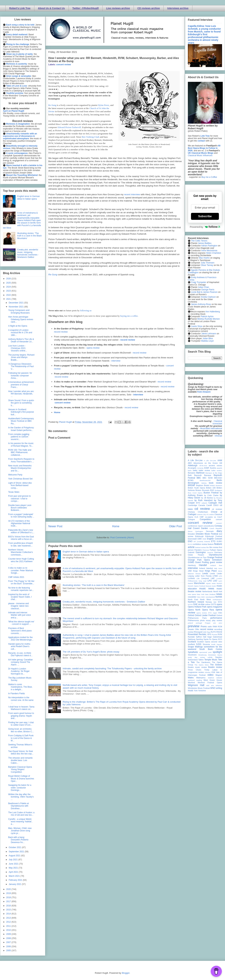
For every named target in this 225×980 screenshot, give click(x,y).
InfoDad (218, 436)
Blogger (126, 973)
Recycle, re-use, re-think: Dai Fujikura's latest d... (20, 654)
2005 (9, 951)
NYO (220, 602)
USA (213, 672)
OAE (195, 604)
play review (217, 620)
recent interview (132, 194)
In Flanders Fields (16, 694)
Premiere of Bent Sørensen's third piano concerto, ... (20, 631)
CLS (196, 517)
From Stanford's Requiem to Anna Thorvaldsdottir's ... (21, 460)
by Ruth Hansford (204, 500)
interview (116, 361)
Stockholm (192, 655)
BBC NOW (208, 478)
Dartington (199, 531)
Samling (199, 639)
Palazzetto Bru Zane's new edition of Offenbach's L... (21, 531)
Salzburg (192, 639)
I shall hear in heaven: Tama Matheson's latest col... (21, 708)
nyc (215, 602)
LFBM (215, 576)
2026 (9, 279)
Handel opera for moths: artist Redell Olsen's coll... (19, 646)
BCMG (191, 480)
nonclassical (210, 597)
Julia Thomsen (208, 263)
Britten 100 (211, 488)
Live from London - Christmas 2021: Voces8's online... (18, 348)
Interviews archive (178, 8)
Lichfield (191, 578)
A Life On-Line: (210, 461)
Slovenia (206, 644)
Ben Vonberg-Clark (91, 137)
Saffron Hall (201, 637)
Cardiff (209, 505)
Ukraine (207, 672)
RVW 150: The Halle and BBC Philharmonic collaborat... (20, 452)
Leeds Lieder (216, 573)
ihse (220, 565)
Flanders (198, 550)
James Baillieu (205, 243)
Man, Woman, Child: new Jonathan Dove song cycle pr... (20, 831)
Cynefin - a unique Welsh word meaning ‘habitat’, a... (20, 822)
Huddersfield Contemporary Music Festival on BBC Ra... (21, 421)
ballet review (204, 470)
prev (220, 623)
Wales (191, 678)
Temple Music (211, 660)
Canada (202, 505)
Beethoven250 (205, 480)
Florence (206, 550)
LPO (210, 581)
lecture (198, 574)
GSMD (191, 562)
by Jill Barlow (207, 498)
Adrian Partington (209, 246)
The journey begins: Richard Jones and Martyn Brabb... (21, 357)
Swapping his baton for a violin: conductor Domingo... (20, 788)
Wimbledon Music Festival (199, 688)
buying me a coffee (129, 316)
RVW (220, 634)
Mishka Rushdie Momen (209, 319)
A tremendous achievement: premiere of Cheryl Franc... (21, 385)
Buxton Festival (211, 493)
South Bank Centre (211, 649)
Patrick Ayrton (207, 316)
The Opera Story (202, 665)
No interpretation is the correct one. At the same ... (21, 700)
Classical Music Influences (200, 155)
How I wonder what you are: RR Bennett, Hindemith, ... (21, 394)
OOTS (213, 604)
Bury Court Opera (195, 493)
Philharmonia (193, 620)
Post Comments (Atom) (122, 537)
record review (61, 332)
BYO (198, 503)
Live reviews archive (118, 8)
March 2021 (15, 876)
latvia (220, 571)
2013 (9, 918)
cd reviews (217, 509)
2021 (9, 299)
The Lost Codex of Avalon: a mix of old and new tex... (21, 814)
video (210, 675)
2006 (9, 947)
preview (194, 626)
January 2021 (15, 884)
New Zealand (210, 594)
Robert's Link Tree (20, 8)
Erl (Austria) (198, 541)
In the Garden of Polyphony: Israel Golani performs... (21, 429)
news (219, 594)
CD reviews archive (149, 8)
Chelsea (191, 512)
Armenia (200, 468)
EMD (200, 539)
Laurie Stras (196, 326)
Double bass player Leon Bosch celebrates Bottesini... (20, 508)
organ (215, 613)
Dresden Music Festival (207, 534)
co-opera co (211, 517)
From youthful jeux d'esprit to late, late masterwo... (20, 544)
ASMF (207, 468)
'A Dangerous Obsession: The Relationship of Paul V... (21, 366)
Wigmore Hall (196, 685)
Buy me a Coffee (209, 177)
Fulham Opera (216, 550)
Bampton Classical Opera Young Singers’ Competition (20, 770)
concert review (63, 65)
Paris (205, 618)
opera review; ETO (204, 613)
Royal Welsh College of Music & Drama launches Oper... (21, 779)
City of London (209, 514)
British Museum (216, 485)
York (196, 691)
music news (207, 588)
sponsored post (205, 652)
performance (216, 618)
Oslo (220, 613)
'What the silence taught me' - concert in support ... (21, 623)
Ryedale (191, 637)
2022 (9, 295)
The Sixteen (216, 665)
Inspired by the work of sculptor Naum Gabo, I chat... (20, 597)
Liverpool (205, 578)
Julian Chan (203, 287)
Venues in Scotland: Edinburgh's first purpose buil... (21, 412)
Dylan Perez (104, 105)
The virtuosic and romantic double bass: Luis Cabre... (20, 760)
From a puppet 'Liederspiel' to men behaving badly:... (21, 516)
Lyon (220, 581)
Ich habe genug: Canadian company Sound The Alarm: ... (20, 662)
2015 (9, 910)
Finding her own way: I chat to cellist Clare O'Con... (21, 724)
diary (219, 531)
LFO (220, 576)
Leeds (205, 573)
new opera (192, 594)
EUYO (190, 544)
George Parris (208, 290)
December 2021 (16, 303)
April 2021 (14, 872)
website (219, 678)
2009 (9, 934)
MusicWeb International (211, 428)
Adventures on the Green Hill (208, 463)
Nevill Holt (218, 591)
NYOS (190, 604)
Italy (216, 568)
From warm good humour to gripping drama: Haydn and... (21, 716)
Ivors (220, 568)
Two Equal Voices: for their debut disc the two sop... (21, 752)
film (208, 547)
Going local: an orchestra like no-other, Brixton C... (21, 730)
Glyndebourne (215, 555)
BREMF (192, 485)
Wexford (191, 683)
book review (215, 483)
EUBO (219, 541)
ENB (204, 539)
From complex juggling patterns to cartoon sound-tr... (19, 437)
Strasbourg (202, 655)
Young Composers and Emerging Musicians (19, 311)
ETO (213, 541)
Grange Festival (215, 557)
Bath (190, 475)
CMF (202, 517)
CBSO (216, 505)
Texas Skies (14, 492)
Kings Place (211, 571)
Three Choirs (195, 670)
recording (218, 629)
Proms (204, 627)
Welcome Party (15, 475)
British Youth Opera (196, 488)
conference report (195, 526)
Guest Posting (202, 562)
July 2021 (14, 860)
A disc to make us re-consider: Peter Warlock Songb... (21, 570)
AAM (220, 460)
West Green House (213, 680)
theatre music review (197, 667)
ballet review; (217, 470)
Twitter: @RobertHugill (86, 8)
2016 (9, 906)
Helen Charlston (213, 253)
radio (210, 627)
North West (205, 599)
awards (219, 468)
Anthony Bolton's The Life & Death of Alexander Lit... (21, 340)
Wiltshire (219, 685)
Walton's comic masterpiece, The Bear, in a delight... (20, 687)
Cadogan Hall (215, 503)
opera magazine (215, 607)
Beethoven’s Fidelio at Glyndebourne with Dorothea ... (18, 806)
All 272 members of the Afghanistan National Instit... (19, 523)
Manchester (199, 583)
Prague (208, 623)
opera (219, 604)
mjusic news (211, 583)
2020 (9, 889)
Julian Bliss (208, 338)
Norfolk (219, 597)
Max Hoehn (204, 258)
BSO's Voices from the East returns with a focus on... (21, 538)
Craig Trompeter (199, 282)
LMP (213, 578)
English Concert (214, 539)
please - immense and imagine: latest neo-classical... (19, 606)
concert (219, 519)
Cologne (191, 519)
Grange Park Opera (199, 560)
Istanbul (209, 568)
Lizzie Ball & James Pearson (204, 292)
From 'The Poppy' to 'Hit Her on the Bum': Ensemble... (21, 582)
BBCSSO (218, 478)
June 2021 (14, 864)
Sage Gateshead (215, 637)
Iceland (213, 565)
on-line (201, 604)
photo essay (205, 620)
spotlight (217, 652)
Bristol (207, 485)
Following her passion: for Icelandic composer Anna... (20, 376)
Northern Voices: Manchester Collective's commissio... (20, 552)
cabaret (204, 503)
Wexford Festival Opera (210, 683)
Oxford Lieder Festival (205, 615)
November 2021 (16, 307)
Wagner (219, 675)
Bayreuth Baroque (203, 475)
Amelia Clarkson (208, 297)
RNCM (219, 632)
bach (190, 470)
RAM (215, 627)
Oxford (191, 615)
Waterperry (201, 678)
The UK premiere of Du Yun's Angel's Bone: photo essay (91, 652)
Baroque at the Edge (214, 473)
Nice (199, 597)
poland (190, 623)
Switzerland (193, 660)
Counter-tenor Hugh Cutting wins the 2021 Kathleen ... (21, 561)
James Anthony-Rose (201, 304)
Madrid (190, 583)
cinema (200, 514)
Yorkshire (202, 691)
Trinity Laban (211, 670)
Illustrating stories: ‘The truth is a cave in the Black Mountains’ (94, 585)
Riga (209, 632)
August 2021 (15, 856)
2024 (9, 287)
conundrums (209, 526)
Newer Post (55, 526)
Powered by (205, 227)
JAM (190, 571)
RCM (220, 627)
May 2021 (14, 868)
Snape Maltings (195, 647)
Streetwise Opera (215, 655)
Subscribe (205, 216)
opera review (93, 348)
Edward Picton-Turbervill (69, 127)
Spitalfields (193, 652)
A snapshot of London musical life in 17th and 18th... (20, 333)
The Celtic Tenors (199, 241)
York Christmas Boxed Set (20, 479)
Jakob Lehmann (209, 334)
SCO (220, 639)
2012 (9, 922)
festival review (201, 547)
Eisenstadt (192, 539)
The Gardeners (203, 662)
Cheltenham (203, 512)
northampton (217, 600)
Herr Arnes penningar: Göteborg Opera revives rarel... (21, 319)
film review (214, 547)
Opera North (194, 610)
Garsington (201, 552)
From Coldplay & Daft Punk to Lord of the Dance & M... (21, 738)
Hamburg (192, 565)
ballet (195, 470)
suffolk (210, 657)
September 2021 (17, 852)
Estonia (207, 541)
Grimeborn (217, 560)
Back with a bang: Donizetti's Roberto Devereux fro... (18, 840)
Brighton (200, 485)
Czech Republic (216, 528)
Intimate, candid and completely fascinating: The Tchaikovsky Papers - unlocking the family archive (112, 668)
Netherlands (207, 591)
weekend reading (195, 680)
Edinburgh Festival (214, 536)
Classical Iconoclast (217, 422)
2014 (9, 914)
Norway (209, 602)
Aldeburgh (193, 465)
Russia (214, 634)
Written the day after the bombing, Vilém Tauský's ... (21, 797)
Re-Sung (52, 105)
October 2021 (15, 847)
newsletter (192, 597)
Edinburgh (199, 536)
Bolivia (204, 483)
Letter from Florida (203, 576)
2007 (9, 942)
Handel (203, 565)
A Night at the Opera (18, 326)
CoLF (220, 517)
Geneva (210, 552)
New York (201, 594)
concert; (219, 523)
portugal (199, 623)
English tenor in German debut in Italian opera (86, 552)
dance (190, 531)
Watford (211, 678)
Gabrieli (191, 552)
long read (202, 581)
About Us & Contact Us (51, 8)
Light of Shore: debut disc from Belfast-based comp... (20, 485)
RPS (209, 634)
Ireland (202, 568)
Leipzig (191, 576)
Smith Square (217, 644)
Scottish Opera (204, 642)
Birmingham (193, 483)
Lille (198, 578)
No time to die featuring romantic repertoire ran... (21, 589)
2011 (9, 926)
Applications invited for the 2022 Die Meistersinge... (21, 639)
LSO (215, 581)
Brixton (198, 490)
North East (193, 599)
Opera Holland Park (197, 607)
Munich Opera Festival (196, 586)
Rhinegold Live (200, 632)
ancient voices (215, 465)
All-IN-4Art (203, 466)
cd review (202, 509)
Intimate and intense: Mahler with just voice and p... (20, 615)
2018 (9, 897)
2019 (9, 893)
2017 (9, 901)
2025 (9, 283)
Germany (218, 552)
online (208, 604)
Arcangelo (192, 468)
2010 (9, 930)
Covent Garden (200, 528)
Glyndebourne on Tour (197, 557)
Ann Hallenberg (213, 312)
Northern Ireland (196, 602)
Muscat (208, 586)
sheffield (191, 644)
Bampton (192, 473)
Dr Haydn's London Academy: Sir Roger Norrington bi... (19, 671)
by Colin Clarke (211, 495)
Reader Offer (194, 629)
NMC (203, 597)
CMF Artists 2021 (16, 577)
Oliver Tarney (207, 265)
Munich (219, 583)
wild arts (210, 685)
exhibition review (200, 544)
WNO (213, 688)
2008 (9, 938)
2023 (9, 291)
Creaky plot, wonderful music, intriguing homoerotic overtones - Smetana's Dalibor (104, 602)
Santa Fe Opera (210, 639)
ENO (190, 541)
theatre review (215, 667)
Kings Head (198, 571)
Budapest (218, 490)
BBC (199, 478)
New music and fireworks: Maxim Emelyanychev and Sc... (20, 468)
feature (211, 544)
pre (215, 623)
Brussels (206, 490)
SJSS (199, 644)
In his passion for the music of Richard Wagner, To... (21, 445)
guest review (216, 562)
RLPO (213, 632)
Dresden (191, 534)
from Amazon (204, 392)
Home (57, 412)
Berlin (219, 480)
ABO (190, 463)
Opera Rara (208, 610)
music (214, 586)
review (191, 632)
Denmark (210, 531)
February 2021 (16, 880)
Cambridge (192, 505)
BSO (212, 490)
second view (217, 642)
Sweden (219, 657)
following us (86, 310)
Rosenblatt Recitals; (197, 634)
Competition (205, 519)
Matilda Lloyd (207, 341)
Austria (213, 468)
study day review (196, 657)
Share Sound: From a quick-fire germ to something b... (21, 403)
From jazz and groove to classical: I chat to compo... (19, 499)
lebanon (191, 574)
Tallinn (201, 660)
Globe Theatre (196, 555)
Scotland (192, 642)
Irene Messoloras (209, 251)
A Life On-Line (195, 460)
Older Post (175, 526)
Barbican (200, 473)
